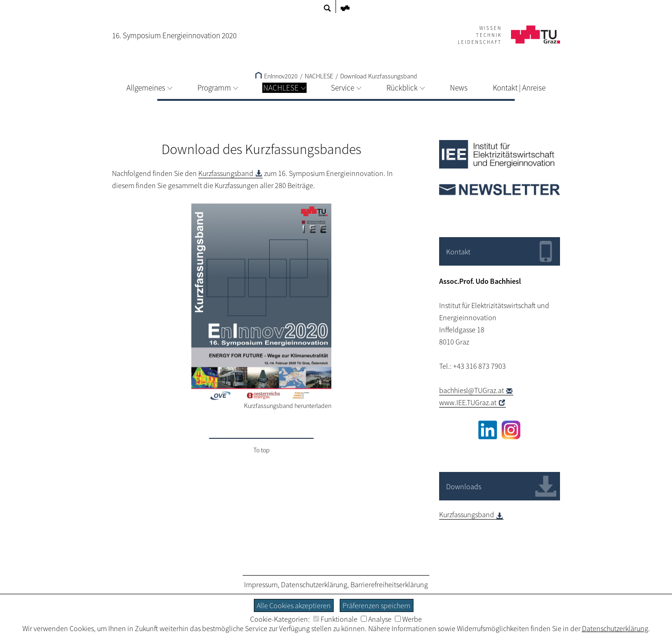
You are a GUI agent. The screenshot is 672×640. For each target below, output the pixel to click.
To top (262, 450)
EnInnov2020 (276, 76)
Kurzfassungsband (226, 173)
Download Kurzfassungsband (379, 76)
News (459, 88)
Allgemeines (149, 88)
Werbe (408, 619)
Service (346, 88)
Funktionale (335, 619)
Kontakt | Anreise (519, 88)
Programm (218, 88)
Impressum (261, 584)
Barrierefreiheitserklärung (389, 584)
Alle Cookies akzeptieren (294, 605)
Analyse (376, 619)
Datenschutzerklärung (314, 584)
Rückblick (406, 88)
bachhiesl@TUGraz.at (472, 390)
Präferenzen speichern (377, 605)
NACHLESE (284, 88)
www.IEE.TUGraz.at (468, 402)
